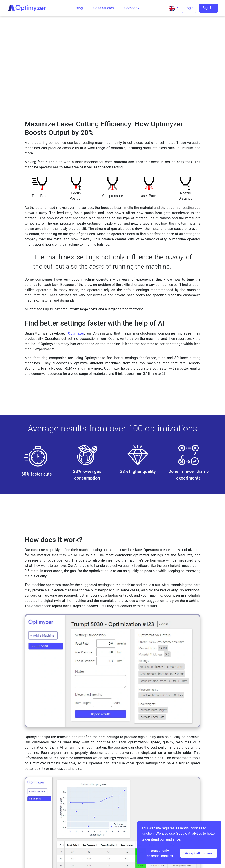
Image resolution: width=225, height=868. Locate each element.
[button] (174, 8)
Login (189, 8)
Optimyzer (76, 333)
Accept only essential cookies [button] (160, 853)
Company (132, 8)
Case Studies (104, 8)
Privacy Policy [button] (194, 839)
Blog (79, 8)
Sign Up (208, 8)
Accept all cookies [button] (199, 853)
